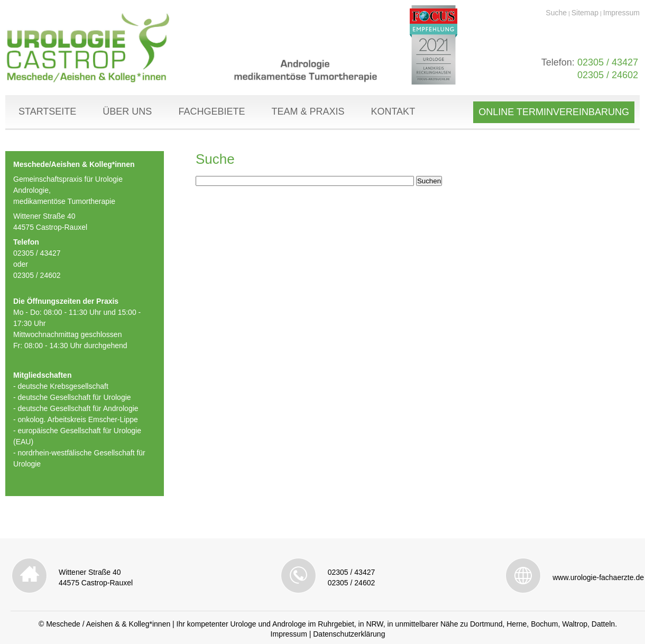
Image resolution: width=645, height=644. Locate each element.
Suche (556, 13)
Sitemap (585, 13)
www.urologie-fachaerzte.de (598, 577)
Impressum (621, 13)
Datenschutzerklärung (349, 634)
